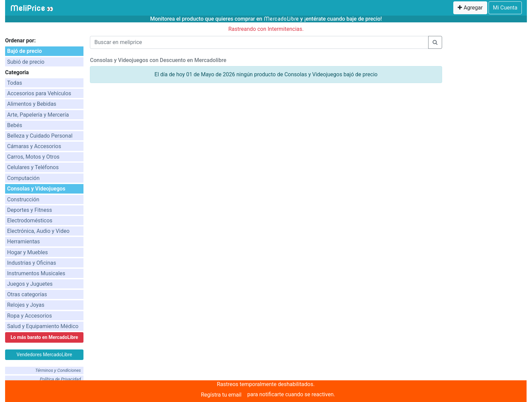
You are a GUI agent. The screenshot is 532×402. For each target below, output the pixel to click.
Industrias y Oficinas (32, 263)
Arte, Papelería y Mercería (38, 115)
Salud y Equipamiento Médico (43, 326)
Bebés (15, 125)
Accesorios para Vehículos (39, 93)
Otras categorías (27, 294)
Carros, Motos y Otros (33, 157)
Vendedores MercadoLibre (44, 355)
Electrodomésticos (30, 220)
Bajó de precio (24, 51)
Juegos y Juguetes (30, 284)
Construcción (23, 199)
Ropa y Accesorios (30, 316)
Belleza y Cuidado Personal (40, 136)
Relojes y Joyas (26, 305)
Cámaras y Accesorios (34, 146)
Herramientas (24, 242)
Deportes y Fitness (30, 210)
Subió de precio (26, 62)
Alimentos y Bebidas (32, 104)
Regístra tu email (221, 395)
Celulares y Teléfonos (33, 167)
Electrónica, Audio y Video (38, 231)
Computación (23, 178)
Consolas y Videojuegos (36, 189)
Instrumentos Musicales (36, 273)
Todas (15, 83)
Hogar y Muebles (27, 252)
